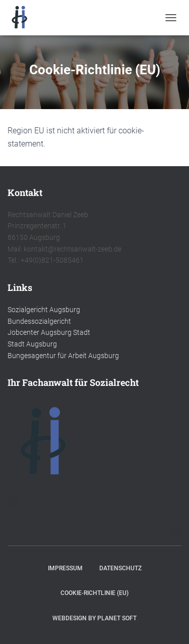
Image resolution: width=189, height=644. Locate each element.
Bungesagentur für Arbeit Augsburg (63, 356)
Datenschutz (120, 568)
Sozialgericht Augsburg (44, 310)
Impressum (65, 568)
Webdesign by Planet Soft (94, 618)
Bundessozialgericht (39, 321)
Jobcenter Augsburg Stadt (49, 332)
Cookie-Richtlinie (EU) (94, 593)
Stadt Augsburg (32, 344)
